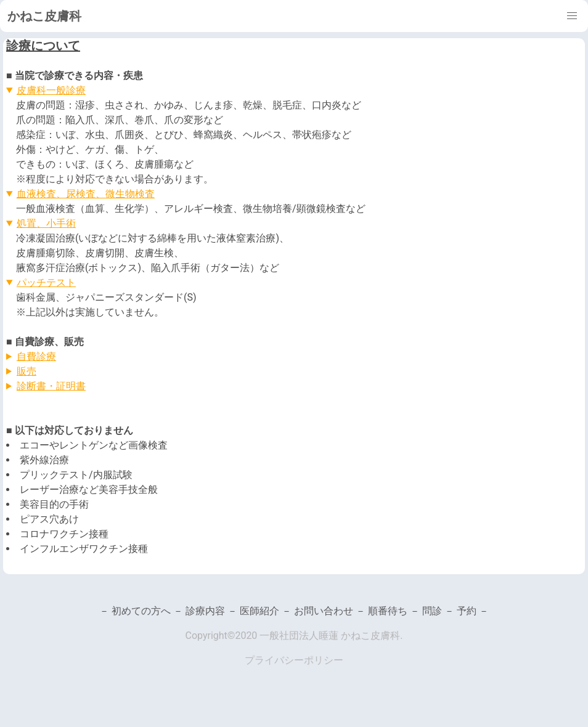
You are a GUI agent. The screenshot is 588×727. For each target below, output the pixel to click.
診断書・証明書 (51, 386)
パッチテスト (46, 282)
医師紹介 (261, 611)
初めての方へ (142, 611)
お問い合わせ (325, 611)
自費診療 (36, 356)
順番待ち (389, 611)
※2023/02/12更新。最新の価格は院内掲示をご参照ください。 (294, 372)
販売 (27, 371)
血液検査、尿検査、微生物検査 (86, 194)
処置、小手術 (46, 223)
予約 (467, 611)
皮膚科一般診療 (51, 90)
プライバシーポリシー (294, 660)
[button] (572, 16)
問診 (432, 611)
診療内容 (206, 611)
